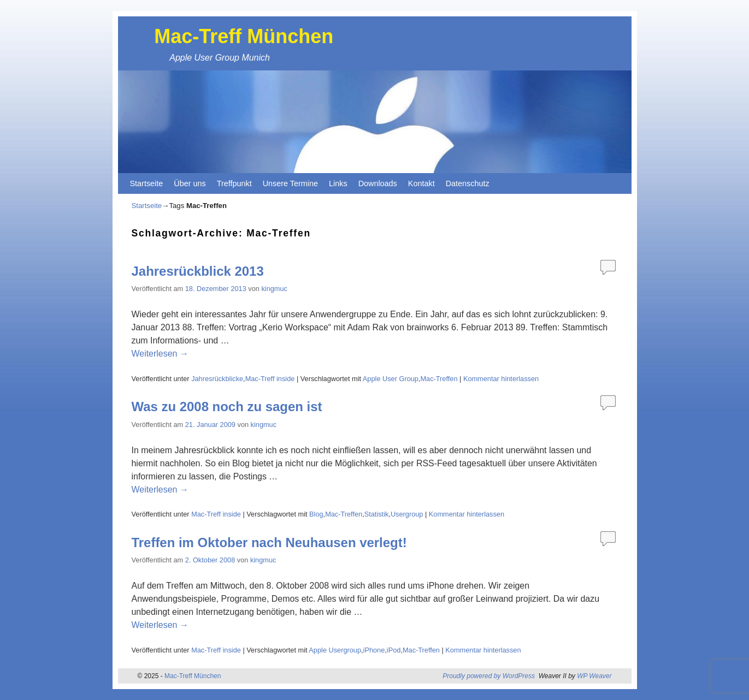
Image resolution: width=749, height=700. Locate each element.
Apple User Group (391, 379)
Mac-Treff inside (270, 379)
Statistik (377, 514)
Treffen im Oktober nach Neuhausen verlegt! (269, 542)
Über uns (190, 183)
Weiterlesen (160, 354)
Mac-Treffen (439, 379)
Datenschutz (468, 183)
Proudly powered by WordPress (489, 676)
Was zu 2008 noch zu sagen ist (227, 407)
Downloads (378, 183)
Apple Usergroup (335, 650)
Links (338, 183)
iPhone (374, 650)
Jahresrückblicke (217, 379)
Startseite (147, 183)
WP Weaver (594, 676)
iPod (394, 650)
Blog (316, 514)
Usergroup (407, 514)
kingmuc (274, 289)
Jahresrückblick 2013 (198, 271)
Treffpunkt (234, 183)
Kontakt (421, 183)
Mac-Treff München (244, 36)
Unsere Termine (290, 183)
